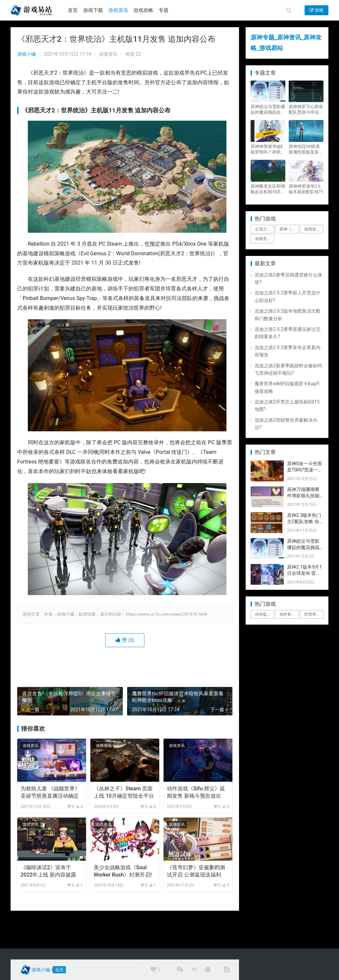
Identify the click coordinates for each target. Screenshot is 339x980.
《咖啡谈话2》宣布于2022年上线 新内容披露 (48, 871)
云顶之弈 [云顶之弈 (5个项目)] (263, 229)
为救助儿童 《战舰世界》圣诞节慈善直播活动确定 (50, 792)
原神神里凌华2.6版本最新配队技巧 (306, 189)
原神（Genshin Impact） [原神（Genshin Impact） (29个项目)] (289, 229)
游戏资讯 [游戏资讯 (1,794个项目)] (263, 239)
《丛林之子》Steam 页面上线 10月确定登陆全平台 (124, 792)
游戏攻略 (143, 10)
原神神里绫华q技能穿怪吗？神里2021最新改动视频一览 (267, 149)
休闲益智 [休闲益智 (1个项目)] (263, 614)
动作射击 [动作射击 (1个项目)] (287, 614)
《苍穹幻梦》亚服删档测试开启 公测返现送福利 (196, 871)
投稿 (316, 10)
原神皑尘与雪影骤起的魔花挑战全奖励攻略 (268, 110)
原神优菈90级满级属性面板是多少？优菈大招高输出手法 (306, 149)
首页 (73, 10)
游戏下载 (93, 10)
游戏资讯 (118, 10)
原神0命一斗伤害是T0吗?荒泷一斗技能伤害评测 (305, 470)
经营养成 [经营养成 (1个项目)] (312, 614)
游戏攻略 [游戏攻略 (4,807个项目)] (312, 229)
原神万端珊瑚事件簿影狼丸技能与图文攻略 (303, 496)
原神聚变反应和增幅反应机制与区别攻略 (268, 189)
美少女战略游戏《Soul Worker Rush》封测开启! (123, 871)
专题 (164, 10)
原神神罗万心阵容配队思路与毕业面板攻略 (306, 110)
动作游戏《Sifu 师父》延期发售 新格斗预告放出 (196, 792)
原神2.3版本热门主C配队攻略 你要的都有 (304, 522)
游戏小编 (26, 54)
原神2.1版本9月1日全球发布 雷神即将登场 (304, 573)
